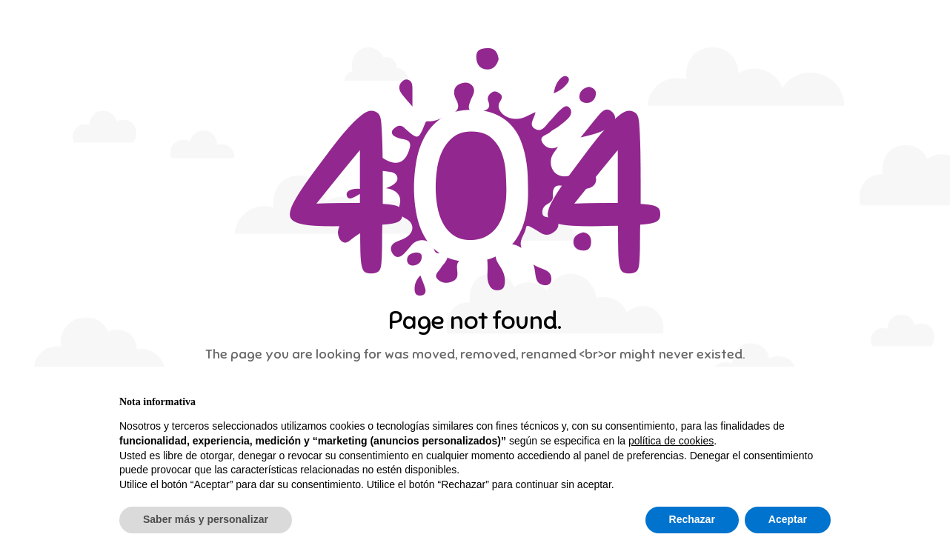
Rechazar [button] (692, 519)
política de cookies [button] (671, 441)
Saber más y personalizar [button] (206, 519)
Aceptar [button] (788, 519)
